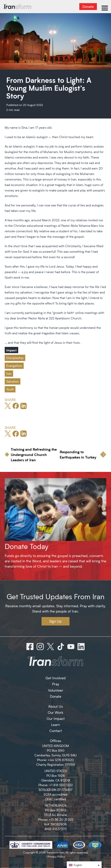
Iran (9, 373)
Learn (55, 725)
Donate (88, 6)
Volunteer (56, 690)
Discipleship (15, 358)
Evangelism (14, 366)
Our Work (55, 712)
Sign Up (55, 621)
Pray (56, 684)
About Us (55, 706)
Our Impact (56, 718)
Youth (10, 389)
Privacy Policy (56, 857)
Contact (56, 731)
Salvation (13, 381)
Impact (11, 350)
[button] (84, 865)
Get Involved (55, 678)
